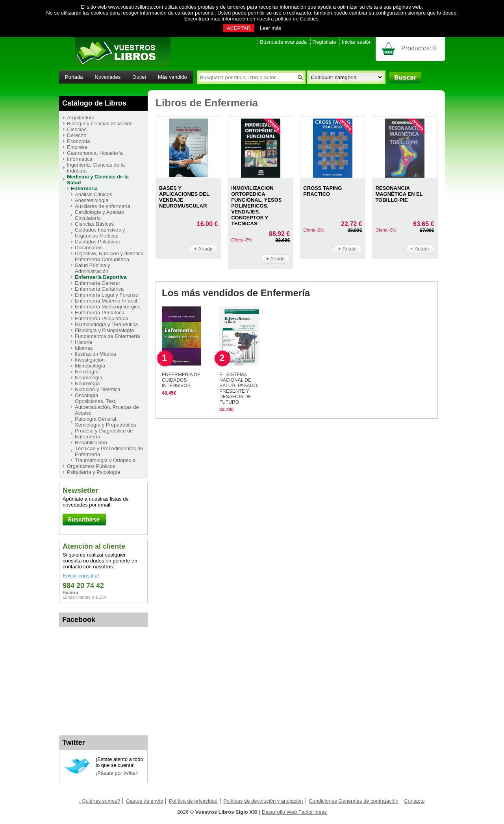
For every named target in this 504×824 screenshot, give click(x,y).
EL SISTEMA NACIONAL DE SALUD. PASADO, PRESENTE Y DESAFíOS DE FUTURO (239, 388)
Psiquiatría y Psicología (94, 472)
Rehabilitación (91, 443)
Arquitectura (81, 118)
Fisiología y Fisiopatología (104, 330)
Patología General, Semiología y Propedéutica (105, 422)
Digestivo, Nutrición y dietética (109, 253)
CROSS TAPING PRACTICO (322, 191)
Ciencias (77, 129)
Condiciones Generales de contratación (354, 801)
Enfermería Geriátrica (99, 289)
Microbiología (90, 366)
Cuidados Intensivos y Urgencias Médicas (100, 233)
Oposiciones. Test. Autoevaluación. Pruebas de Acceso (107, 407)
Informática (80, 159)
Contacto (414, 801)
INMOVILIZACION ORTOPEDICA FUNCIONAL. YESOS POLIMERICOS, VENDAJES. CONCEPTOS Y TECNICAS (256, 206)
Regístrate (324, 42)
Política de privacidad (193, 801)
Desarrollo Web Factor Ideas (294, 812)
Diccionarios (89, 248)
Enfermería (84, 188)
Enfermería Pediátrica (100, 313)
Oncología (86, 395)
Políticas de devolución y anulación (263, 801)
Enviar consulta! (81, 576)
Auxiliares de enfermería (103, 206)
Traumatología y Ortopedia (105, 460)
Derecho (77, 135)
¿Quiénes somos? (100, 801)
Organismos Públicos (91, 466)
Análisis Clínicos (94, 194)
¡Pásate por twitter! (117, 773)
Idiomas (84, 348)
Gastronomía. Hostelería (95, 153)
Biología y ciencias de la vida (100, 123)
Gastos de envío (145, 801)
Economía (79, 141)
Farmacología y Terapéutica (106, 324)
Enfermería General (97, 283)
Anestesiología (92, 200)
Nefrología (87, 372)
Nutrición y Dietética (98, 389)
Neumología (89, 378)
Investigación (90, 360)
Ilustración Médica (95, 354)
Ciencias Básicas (94, 224)
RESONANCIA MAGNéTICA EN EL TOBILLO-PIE (399, 194)
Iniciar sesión (357, 42)
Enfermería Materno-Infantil (106, 301)
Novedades (108, 77)
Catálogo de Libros (94, 103)
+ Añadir (204, 249)
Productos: (419, 48)
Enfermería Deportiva (101, 277)
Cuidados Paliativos (97, 242)
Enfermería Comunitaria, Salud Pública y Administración (103, 265)
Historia (83, 342)
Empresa (77, 147)
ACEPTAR (239, 28)
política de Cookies (297, 19)
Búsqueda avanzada (283, 42)
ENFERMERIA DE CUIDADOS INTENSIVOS (181, 380)
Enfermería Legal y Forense (107, 295)
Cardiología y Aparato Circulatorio (99, 215)
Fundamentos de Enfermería (107, 336)
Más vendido (172, 77)
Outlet (139, 77)
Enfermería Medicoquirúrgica (108, 307)
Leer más (271, 28)
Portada (74, 77)
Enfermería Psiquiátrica (101, 318)
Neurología (87, 383)
